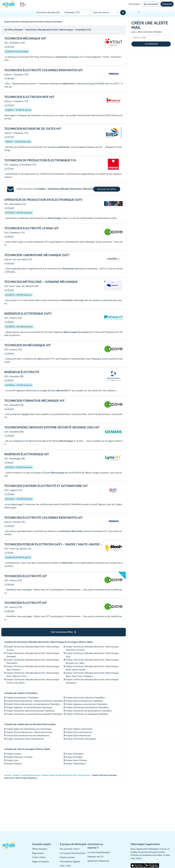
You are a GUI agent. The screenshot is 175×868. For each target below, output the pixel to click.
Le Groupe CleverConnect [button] (73, 853)
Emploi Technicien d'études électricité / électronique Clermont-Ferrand (92, 648)
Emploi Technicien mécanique (81, 739)
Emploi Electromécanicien (79, 732)
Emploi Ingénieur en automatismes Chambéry (29, 707)
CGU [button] (62, 866)
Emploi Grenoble (74, 757)
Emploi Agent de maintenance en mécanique (29, 729)
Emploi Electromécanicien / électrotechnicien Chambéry (35, 701)
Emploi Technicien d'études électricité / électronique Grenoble (33, 655)
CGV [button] (69, 866)
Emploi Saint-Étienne (76, 760)
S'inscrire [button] (167, 4)
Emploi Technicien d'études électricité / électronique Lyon (92, 655)
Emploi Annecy (14, 754)
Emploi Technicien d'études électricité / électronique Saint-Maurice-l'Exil (33, 675)
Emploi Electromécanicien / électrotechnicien (29, 732)
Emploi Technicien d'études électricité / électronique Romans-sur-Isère (92, 661)
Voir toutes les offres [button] (64, 632)
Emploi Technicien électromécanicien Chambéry (31, 711)
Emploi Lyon (12, 760)
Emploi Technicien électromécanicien (25, 739)
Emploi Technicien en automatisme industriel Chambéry (34, 714)
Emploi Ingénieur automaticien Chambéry (87, 704)
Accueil (8, 775)
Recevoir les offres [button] (107, 189)
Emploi (16, 775)
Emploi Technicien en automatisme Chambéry (89, 711)
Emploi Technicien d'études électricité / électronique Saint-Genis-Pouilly (92, 668)
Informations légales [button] (70, 861)
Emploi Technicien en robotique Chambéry (87, 714)
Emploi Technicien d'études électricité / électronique (66, 775)
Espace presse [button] (67, 857)
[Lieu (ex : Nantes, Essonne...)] (76, 13)
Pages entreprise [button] (40, 861)
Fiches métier (39, 857)
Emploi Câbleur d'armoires (79, 729)
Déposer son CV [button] (96, 857)
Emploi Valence (14, 764)
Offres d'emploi (40, 849)
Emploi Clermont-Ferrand (19, 757)
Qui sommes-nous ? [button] (70, 849)
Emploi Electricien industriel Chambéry (85, 698)
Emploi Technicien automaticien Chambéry (87, 707)
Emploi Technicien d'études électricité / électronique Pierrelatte (33, 661)
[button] (9, 845)
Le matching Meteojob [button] (99, 852)
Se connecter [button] (151, 4)
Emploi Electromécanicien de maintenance (28, 735)
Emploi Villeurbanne (76, 764)
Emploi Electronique (31, 775)
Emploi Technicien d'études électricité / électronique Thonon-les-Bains (33, 681)
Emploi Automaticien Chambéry (22, 698)
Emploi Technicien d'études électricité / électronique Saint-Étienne (33, 668)
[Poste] (48, 13)
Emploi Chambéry (75, 754)
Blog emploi (38, 853)
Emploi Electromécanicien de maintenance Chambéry (33, 704)
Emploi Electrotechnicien (78, 735)
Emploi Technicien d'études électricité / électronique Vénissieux (92, 681)
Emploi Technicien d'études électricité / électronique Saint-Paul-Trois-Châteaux (92, 675)
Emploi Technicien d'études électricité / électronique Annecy (33, 648)
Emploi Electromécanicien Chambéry (84, 701)
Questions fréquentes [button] (98, 861)
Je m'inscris (151, 44)
